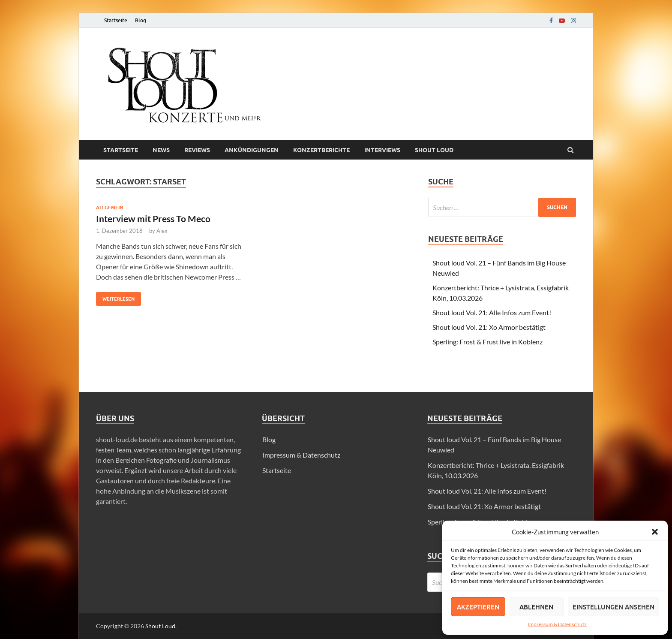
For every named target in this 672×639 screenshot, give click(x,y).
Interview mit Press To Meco (153, 219)
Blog (141, 20)
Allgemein (109, 208)
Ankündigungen (252, 150)
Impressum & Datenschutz (557, 624)
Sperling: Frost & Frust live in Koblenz (487, 342)
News (161, 150)
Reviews (197, 150)
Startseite (116, 20)
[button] (655, 532)
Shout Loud (160, 626)
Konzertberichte (321, 150)
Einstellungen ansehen (613, 607)
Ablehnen (536, 607)
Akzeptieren (478, 607)
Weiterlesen (115, 297)
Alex (162, 231)
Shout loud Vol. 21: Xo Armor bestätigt (489, 327)
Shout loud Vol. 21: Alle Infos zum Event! (492, 312)
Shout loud (434, 150)
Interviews (382, 150)
